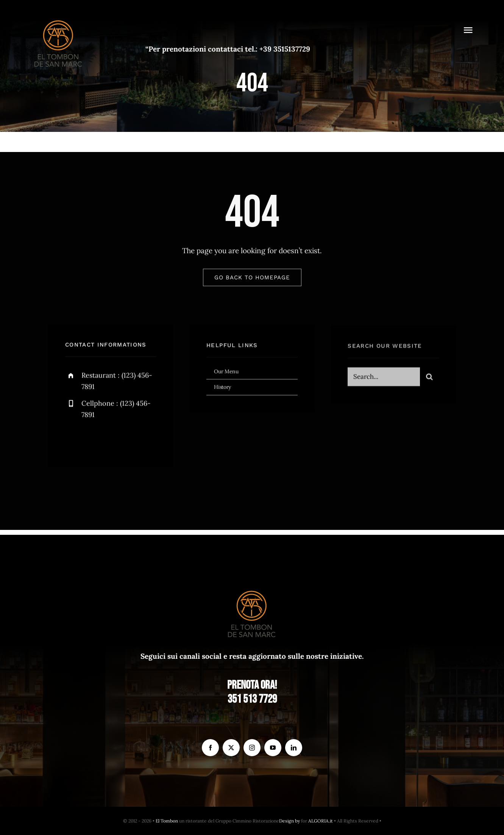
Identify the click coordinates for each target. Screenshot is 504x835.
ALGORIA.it (321, 821)
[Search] (429, 380)
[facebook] (74, 441)
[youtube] (273, 748)
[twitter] (94, 441)
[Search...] (384, 380)
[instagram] (115, 441)
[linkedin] (294, 748)
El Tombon (167, 821)
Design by (289, 821)
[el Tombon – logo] (59, 19)
